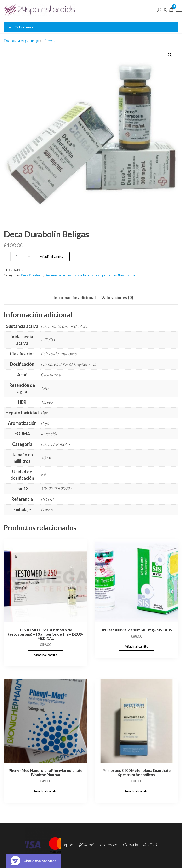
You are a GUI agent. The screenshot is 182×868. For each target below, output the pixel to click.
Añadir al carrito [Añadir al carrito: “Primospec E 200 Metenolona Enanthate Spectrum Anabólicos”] (136, 791)
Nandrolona (126, 275)
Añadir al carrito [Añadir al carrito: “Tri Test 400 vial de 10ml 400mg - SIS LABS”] (136, 646)
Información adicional (75, 298)
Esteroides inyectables (100, 275)
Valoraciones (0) (117, 298)
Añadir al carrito (52, 256)
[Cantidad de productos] (18, 256)
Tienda (49, 41)
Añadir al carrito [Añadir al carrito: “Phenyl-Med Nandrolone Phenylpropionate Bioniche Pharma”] (45, 791)
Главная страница (21, 41)
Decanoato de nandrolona (63, 275)
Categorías (24, 27)
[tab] (75, 298)
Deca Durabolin (32, 275)
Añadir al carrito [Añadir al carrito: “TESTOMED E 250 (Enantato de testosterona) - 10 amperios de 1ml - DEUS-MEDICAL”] (45, 655)
